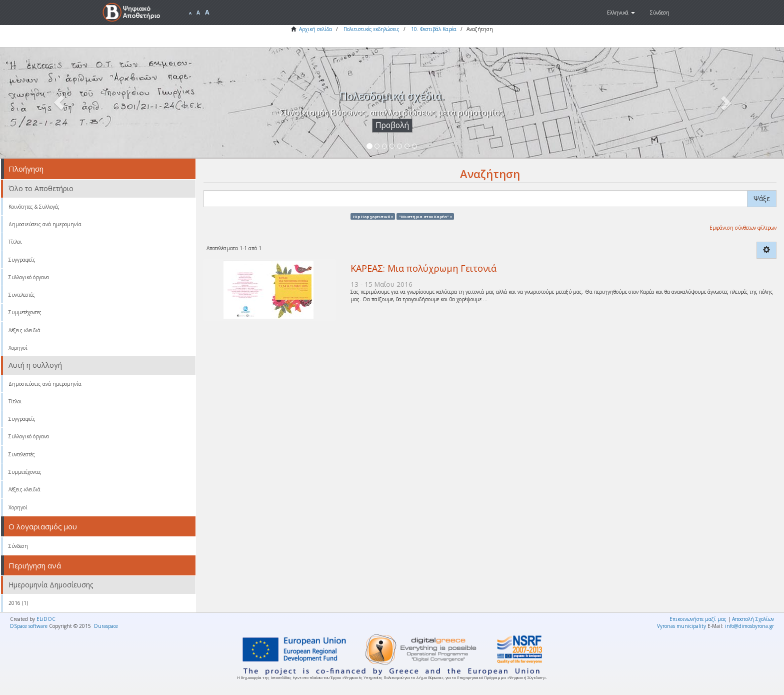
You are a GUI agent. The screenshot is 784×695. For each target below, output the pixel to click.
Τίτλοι (15, 242)
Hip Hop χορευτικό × (373, 216)
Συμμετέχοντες (25, 312)
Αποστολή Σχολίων (753, 619)
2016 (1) (18, 603)
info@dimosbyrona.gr (749, 626)
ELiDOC (46, 619)
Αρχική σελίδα (315, 29)
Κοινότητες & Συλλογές (34, 207)
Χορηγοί (18, 348)
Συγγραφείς (22, 260)
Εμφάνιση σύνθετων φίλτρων (743, 228)
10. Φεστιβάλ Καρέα (434, 29)
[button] (621, 13)
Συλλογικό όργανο (29, 277)
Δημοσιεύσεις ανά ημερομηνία (45, 224)
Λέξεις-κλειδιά (24, 330)
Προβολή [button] (392, 125)
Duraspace (106, 626)
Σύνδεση (18, 546)
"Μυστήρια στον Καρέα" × (425, 216)
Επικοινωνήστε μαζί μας (698, 619)
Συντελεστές (22, 295)
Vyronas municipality (681, 626)
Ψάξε (762, 198)
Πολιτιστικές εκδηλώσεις (371, 29)
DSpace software (29, 626)
